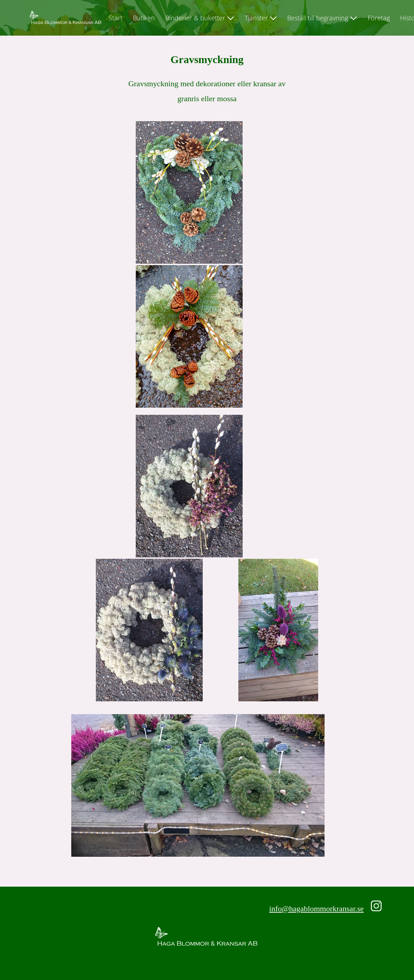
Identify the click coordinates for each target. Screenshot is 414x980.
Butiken (144, 18)
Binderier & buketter (195, 18)
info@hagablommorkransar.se (317, 909)
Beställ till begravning (318, 18)
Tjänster (256, 18)
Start (116, 18)
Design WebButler (382, 969)
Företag (379, 18)
